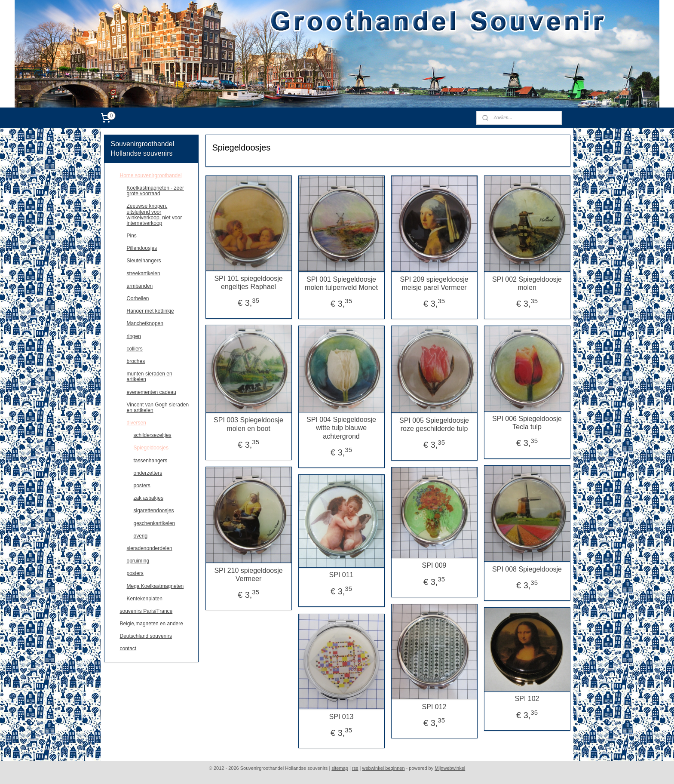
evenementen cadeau (152, 392)
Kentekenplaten (145, 599)
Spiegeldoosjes (151, 448)
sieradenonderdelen (150, 548)
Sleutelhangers (144, 261)
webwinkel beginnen (384, 768)
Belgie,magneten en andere (152, 624)
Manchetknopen (145, 323)
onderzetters (148, 473)
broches (136, 361)
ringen (134, 336)
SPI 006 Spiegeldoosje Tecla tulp (527, 423)
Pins (132, 236)
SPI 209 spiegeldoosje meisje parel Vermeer (434, 283)
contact (128, 649)
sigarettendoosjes (154, 510)
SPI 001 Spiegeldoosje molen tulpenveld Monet (341, 283)
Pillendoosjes (142, 248)
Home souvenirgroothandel (151, 175)
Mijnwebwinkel (450, 768)
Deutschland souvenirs (146, 636)
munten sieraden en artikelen (150, 377)
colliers (135, 349)
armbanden (140, 286)
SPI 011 (341, 575)
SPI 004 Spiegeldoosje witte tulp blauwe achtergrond (341, 428)
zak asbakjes (149, 498)
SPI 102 (527, 699)
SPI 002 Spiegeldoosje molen (527, 283)
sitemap (340, 768)
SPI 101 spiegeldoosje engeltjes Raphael (248, 283)
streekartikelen (144, 274)
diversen (136, 423)
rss (355, 768)
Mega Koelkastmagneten (155, 586)
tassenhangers (151, 461)
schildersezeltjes (153, 435)
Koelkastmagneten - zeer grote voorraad (155, 191)
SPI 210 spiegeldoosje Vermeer (248, 575)
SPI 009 (434, 565)
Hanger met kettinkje (150, 311)
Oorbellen (138, 298)
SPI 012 (434, 707)
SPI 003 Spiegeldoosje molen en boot (248, 424)
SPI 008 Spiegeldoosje (527, 569)
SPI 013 (341, 717)
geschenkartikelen (155, 523)
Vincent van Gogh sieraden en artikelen (158, 407)
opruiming (138, 561)
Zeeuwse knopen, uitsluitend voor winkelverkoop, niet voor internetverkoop (155, 215)
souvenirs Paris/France (146, 611)
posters (142, 486)
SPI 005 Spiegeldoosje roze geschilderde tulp (434, 424)
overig (141, 536)
